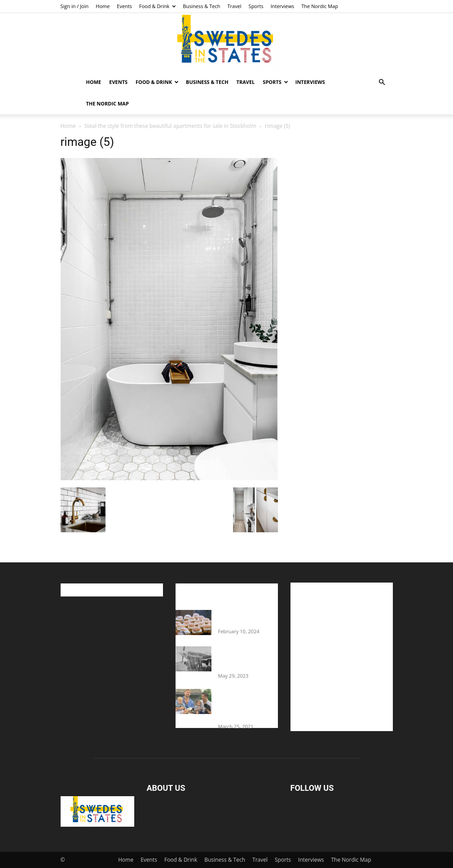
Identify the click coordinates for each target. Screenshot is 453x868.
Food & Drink (157, 6)
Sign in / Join (75, 6)
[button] (382, 82)
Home (103, 6)
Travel (234, 6)
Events (124, 6)
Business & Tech (201, 6)
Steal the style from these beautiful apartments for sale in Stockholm (170, 126)
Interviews (283, 6)
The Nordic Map (320, 6)
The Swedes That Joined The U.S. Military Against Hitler (248, 658)
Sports (256, 6)
